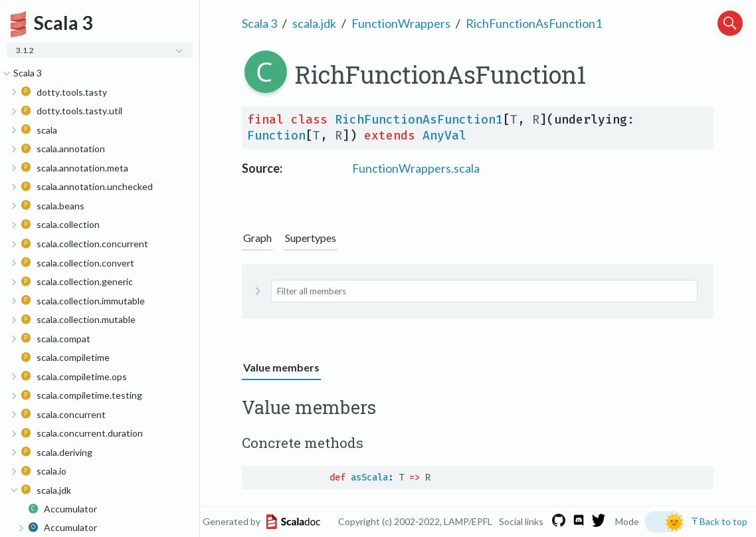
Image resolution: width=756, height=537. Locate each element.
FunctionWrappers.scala (416, 168)
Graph (257, 238)
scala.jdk (314, 23)
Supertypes (311, 238)
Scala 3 (259, 23)
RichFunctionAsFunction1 (534, 23)
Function (276, 136)
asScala (369, 478)
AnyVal (444, 136)
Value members (281, 367)
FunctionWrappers (401, 23)
